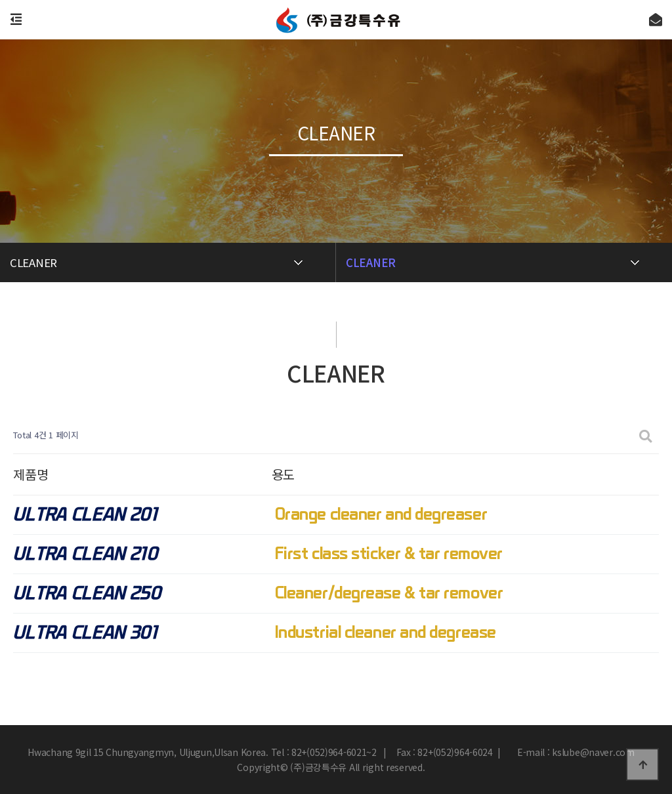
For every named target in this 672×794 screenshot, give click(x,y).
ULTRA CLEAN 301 (85, 633)
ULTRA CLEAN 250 (87, 594)
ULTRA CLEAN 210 (85, 554)
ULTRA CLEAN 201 (85, 515)
